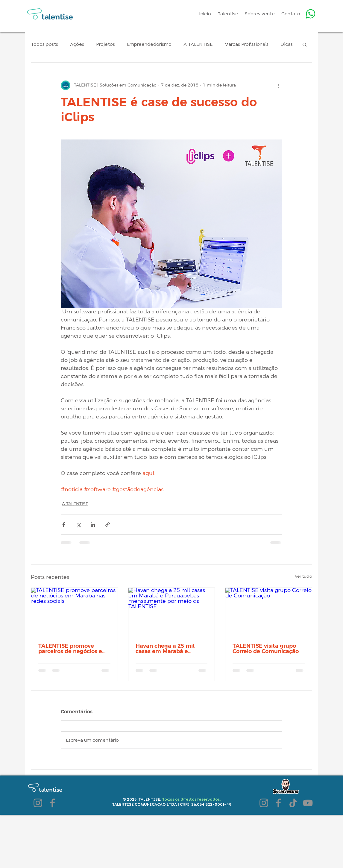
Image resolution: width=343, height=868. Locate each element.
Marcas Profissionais (246, 44)
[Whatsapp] (311, 14)
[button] (305, 44)
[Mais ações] (279, 85)
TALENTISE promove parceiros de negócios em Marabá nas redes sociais (73, 649)
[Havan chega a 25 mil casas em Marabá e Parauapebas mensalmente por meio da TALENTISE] (172, 612)
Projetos (106, 44)
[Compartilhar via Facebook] (64, 525)
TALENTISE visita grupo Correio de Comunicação (266, 649)
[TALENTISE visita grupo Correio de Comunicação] (269, 612)
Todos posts (44, 44)
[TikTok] (293, 803)
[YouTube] (308, 803)
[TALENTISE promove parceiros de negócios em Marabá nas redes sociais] (74, 612)
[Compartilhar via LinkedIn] (93, 525)
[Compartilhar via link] (108, 525)
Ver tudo (303, 577)
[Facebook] (53, 803)
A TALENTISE (198, 44)
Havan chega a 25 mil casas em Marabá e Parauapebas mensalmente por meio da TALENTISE (168, 649)
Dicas (287, 44)
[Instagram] (38, 803)
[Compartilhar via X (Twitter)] (78, 525)
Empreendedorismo (149, 44)
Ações (77, 44)
